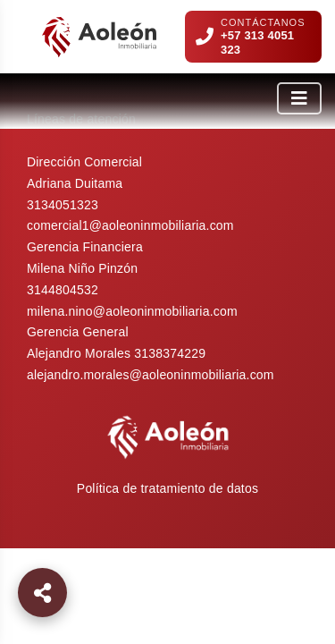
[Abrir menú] (299, 98)
